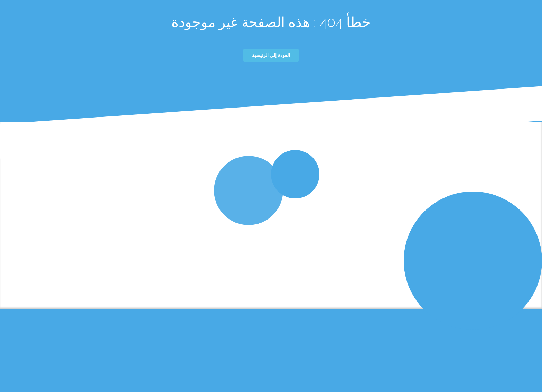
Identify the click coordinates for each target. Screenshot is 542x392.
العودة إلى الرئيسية (271, 55)
